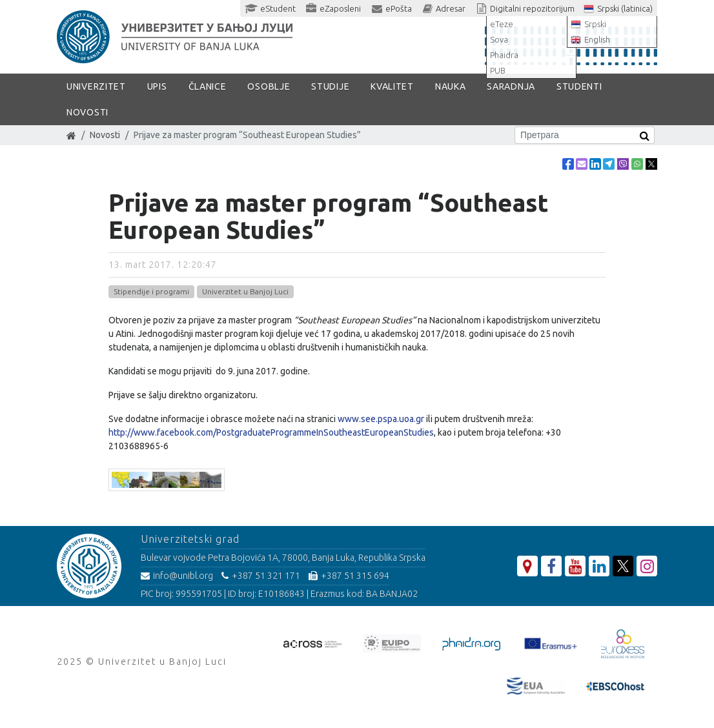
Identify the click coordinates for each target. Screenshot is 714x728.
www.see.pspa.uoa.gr (381, 419)
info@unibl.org (177, 576)
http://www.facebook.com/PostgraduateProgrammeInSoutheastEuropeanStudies (271, 432)
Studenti (579, 86)
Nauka (451, 86)
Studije (330, 86)
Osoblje (269, 86)
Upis (157, 86)
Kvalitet (392, 86)
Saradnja (511, 86)
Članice (208, 86)
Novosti (87, 112)
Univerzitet (96, 86)
